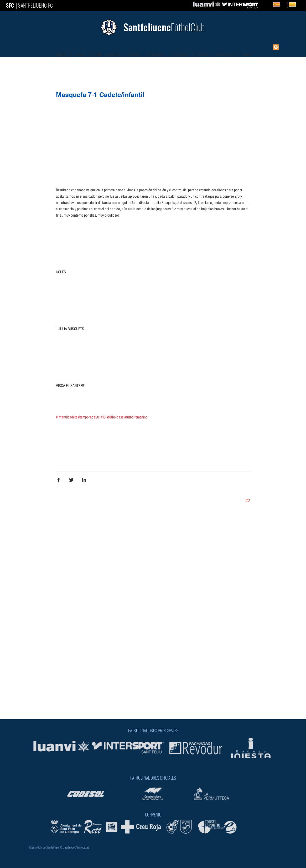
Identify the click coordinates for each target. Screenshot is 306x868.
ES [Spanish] (284, 4)
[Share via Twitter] (71, 480)
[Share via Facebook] (58, 480)
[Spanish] (277, 4)
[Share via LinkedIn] (84, 480)
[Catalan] (288, 5)
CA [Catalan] (300, 4)
